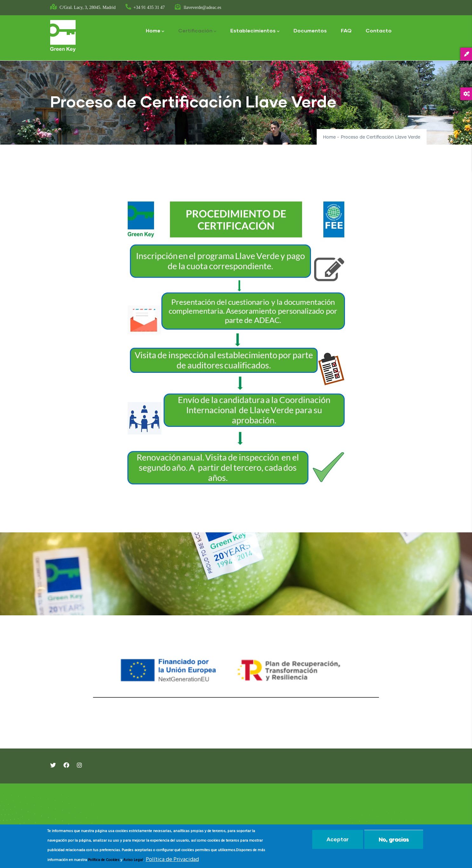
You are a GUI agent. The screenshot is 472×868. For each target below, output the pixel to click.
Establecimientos (255, 31)
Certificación (197, 31)
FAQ (346, 30)
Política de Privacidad (172, 860)
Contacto (379, 30)
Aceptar (338, 839)
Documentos (310, 30)
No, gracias (394, 839)
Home (155, 31)
